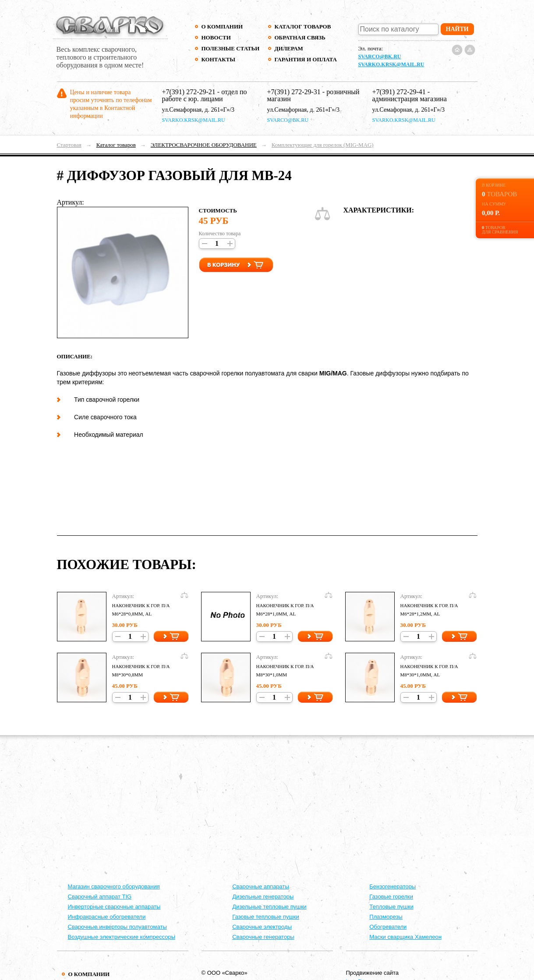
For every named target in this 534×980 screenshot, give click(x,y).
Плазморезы (386, 917)
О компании (222, 27)
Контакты (219, 59)
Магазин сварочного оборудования (114, 886)
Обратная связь (300, 37)
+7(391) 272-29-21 (189, 92)
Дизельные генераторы (263, 897)
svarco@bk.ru (380, 57)
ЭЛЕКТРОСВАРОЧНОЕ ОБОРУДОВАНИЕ (204, 145)
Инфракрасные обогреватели (107, 917)
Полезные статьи (231, 48)
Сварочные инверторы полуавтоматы (117, 927)
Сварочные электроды (262, 927)
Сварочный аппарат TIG (100, 897)
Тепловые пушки (391, 907)
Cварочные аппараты (261, 886)
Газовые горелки (391, 897)
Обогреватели (388, 927)
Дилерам (289, 48)
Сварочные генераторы (263, 937)
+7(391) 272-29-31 (294, 92)
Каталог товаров (303, 27)
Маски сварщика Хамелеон (405, 937)
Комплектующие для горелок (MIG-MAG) (323, 145)
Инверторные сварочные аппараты (114, 907)
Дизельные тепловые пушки (269, 907)
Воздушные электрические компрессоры (122, 937)
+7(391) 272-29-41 (399, 92)
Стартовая (69, 145)
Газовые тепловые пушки (266, 917)
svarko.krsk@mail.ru (391, 64)
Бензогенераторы (393, 886)
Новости (216, 37)
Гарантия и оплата (306, 59)
